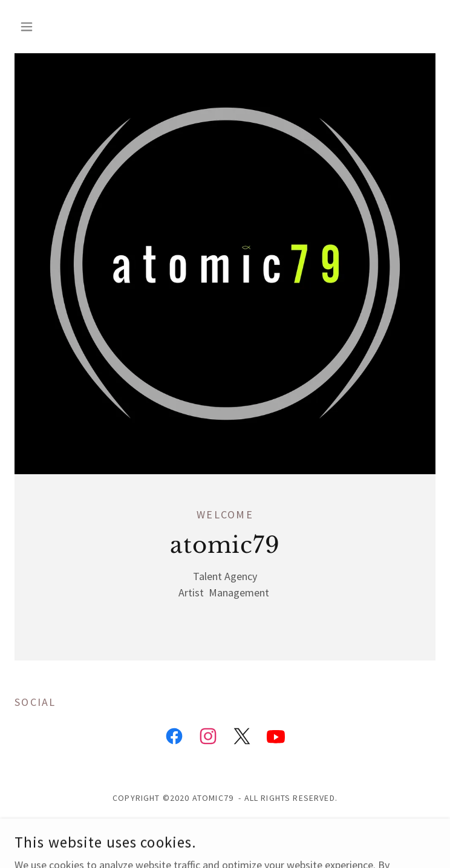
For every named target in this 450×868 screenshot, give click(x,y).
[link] (174, 739)
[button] (46, 27)
